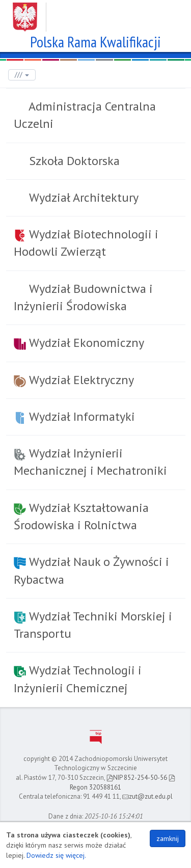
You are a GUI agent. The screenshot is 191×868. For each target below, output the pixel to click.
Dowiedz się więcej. (56, 855)
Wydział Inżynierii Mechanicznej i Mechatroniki (90, 462)
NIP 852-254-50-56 (137, 778)
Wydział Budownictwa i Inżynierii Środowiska (83, 297)
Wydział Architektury (82, 197)
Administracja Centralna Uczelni (85, 115)
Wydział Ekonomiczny (79, 343)
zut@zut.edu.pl (147, 796)
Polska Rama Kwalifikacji (95, 40)
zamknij (168, 838)
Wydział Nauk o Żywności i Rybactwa (91, 570)
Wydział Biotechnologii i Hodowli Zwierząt (86, 243)
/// (22, 75)
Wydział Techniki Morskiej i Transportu (93, 625)
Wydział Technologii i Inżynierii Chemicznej (78, 679)
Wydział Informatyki (74, 416)
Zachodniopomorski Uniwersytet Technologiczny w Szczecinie (95, 13)
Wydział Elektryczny (74, 380)
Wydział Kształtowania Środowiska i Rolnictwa (81, 516)
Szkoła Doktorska (73, 161)
